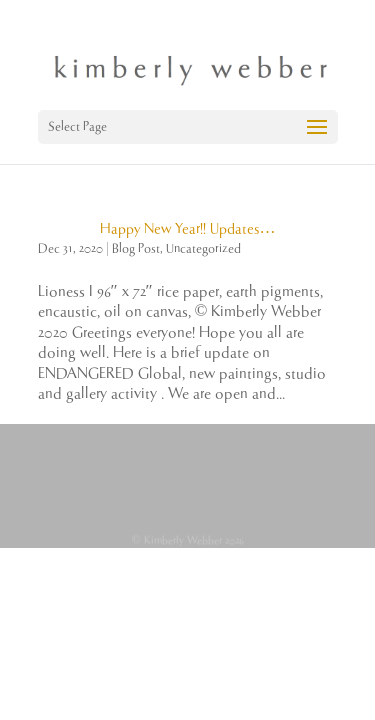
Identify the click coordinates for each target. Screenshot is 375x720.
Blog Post (136, 248)
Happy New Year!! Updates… (188, 229)
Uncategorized (203, 248)
